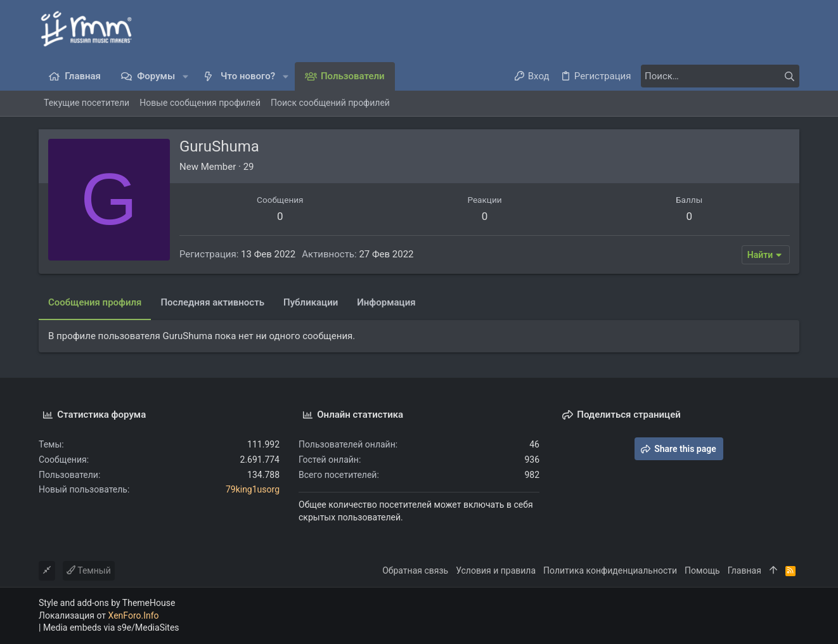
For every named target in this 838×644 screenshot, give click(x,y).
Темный (89, 570)
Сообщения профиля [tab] (95, 302)
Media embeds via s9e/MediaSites (111, 628)
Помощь (702, 570)
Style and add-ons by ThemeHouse (107, 603)
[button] (185, 76)
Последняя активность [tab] (212, 302)
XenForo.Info (134, 615)
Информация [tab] (386, 302)
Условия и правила (496, 570)
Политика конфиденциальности (610, 570)
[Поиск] (720, 76)
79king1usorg (253, 489)
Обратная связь (415, 570)
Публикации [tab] (311, 302)
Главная (745, 570)
